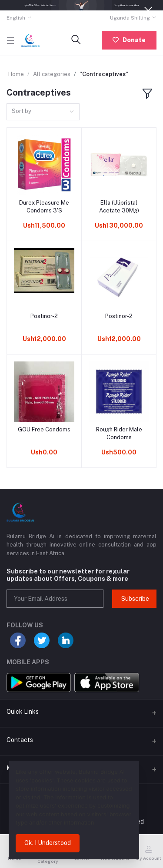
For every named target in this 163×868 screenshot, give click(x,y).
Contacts (20, 740)
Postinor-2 (44, 316)
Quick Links (23, 712)
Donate (129, 40)
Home (16, 74)
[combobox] (43, 112)
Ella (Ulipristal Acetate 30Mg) (119, 207)
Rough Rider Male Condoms (119, 433)
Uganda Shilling (130, 18)
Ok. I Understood (48, 843)
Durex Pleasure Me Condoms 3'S (44, 207)
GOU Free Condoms (44, 429)
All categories (52, 74)
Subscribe (135, 599)
